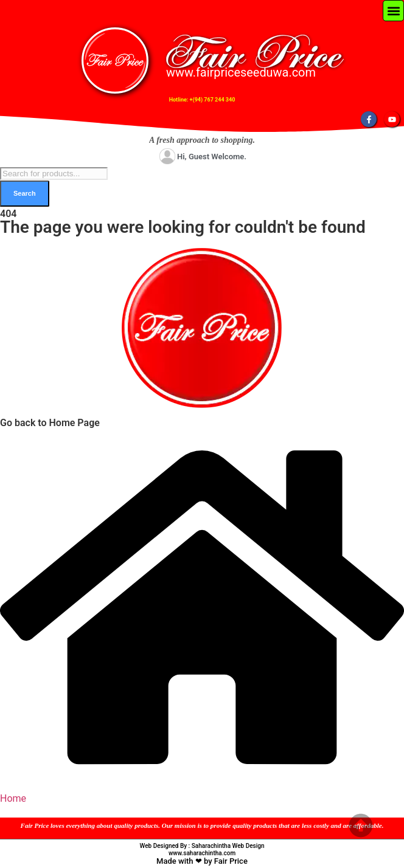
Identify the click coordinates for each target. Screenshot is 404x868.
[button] (393, 11)
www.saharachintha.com (202, 853)
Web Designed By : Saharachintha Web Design (202, 846)
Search (25, 193)
